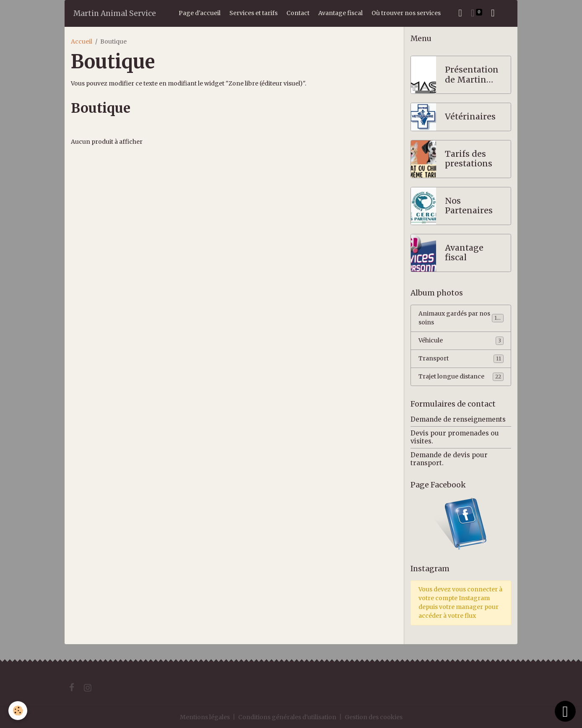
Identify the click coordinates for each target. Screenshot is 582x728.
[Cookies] (18, 711)
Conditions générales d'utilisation (287, 717)
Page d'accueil (200, 13)
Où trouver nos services (406, 13)
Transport (461, 359)
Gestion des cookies (374, 717)
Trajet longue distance (461, 377)
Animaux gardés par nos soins (461, 318)
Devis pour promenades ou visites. (455, 437)
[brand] (115, 13)
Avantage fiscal (340, 13)
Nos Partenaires (469, 206)
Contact (298, 13)
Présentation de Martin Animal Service (472, 75)
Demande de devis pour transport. (449, 459)
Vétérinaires (470, 117)
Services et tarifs (253, 13)
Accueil (82, 41)
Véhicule (461, 341)
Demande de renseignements (458, 419)
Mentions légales (205, 717)
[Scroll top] (565, 711)
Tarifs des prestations (469, 159)
